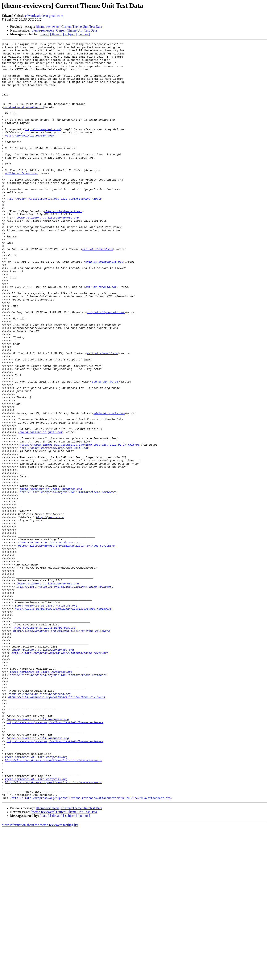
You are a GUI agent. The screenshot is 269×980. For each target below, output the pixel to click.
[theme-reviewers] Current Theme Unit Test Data (69, 27)
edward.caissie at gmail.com (44, 16)
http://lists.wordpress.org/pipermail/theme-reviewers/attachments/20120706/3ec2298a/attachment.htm (91, 949)
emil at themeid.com (98, 291)
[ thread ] (56, 34)
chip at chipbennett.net (63, 245)
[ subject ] (70, 34)
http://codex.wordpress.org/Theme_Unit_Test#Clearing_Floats (54, 230)
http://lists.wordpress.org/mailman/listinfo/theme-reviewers (68, 582)
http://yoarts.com (50, 612)
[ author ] (84, 34)
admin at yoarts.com (109, 487)
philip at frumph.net (21, 200)
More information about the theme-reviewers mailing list (40, 976)
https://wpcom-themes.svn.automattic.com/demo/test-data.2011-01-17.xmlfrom (80, 525)
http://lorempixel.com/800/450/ (30, 154)
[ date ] (44, 34)
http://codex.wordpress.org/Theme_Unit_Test (54, 529)
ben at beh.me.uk (105, 450)
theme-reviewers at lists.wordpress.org (47, 253)
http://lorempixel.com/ (43, 147)
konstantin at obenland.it (24, 120)
